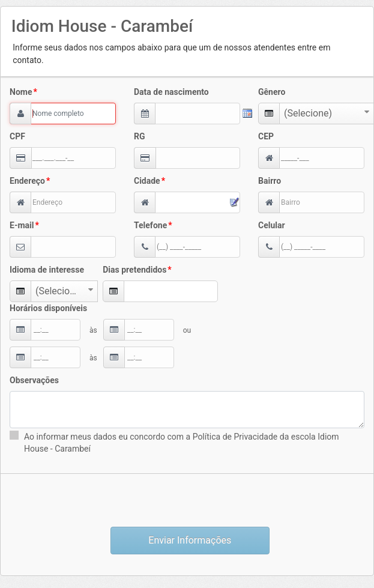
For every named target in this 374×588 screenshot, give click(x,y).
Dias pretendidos (134, 270)
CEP (266, 136)
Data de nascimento (171, 92)
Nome (21, 92)
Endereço (27, 181)
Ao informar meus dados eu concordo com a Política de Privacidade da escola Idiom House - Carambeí (182, 443)
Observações (34, 380)
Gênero (272, 92)
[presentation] (187, 500)
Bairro (270, 181)
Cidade (147, 181)
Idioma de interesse (47, 270)
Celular (272, 225)
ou (187, 330)
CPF (17, 136)
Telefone (150, 225)
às (93, 330)
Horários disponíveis (48, 308)
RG (140, 136)
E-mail (22, 225)
